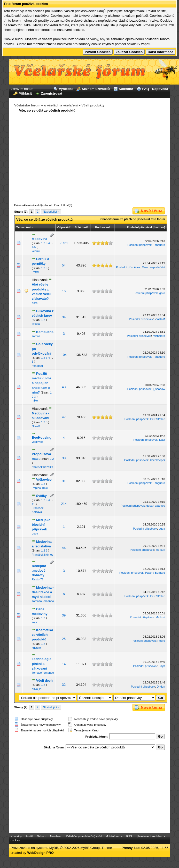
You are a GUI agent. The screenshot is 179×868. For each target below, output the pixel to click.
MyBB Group (90, 848)
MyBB (54, 848)
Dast (162, 440)
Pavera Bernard (155, 573)
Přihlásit (25, 93)
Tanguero (159, 245)
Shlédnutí (81, 227)
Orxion (161, 687)
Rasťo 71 (38, 579)
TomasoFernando (43, 601)
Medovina (40, 239)
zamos (36, 336)
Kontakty (16, 836)
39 (64, 615)
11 (33, 504)
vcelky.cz (37, 442)
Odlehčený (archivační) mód (84, 836)
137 (34, 247)
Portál (29, 836)
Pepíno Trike (40, 488)
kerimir (36, 251)
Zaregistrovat (51, 93)
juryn (162, 666)
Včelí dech (44, 681)
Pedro (161, 641)
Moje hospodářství (153, 267)
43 (64, 387)
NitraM (36, 426)
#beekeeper (158, 460)
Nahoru (42, 836)
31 (64, 481)
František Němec (42, 555)
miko (35, 400)
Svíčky (41, 496)
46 (64, 548)
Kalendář (126, 89)
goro (35, 303)
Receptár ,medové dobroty (39, 570)
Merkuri (160, 550)
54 (64, 265)
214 (64, 504)
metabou (37, 366)
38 (64, 458)
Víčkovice (44, 479)
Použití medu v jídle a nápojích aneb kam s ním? (41, 383)
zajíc (35, 622)
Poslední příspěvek (140, 227)
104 (64, 355)
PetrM (36, 272)
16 (64, 291)
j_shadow (159, 389)
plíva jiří (37, 689)
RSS (129, 836)
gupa (35, 533)
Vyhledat (66, 89)
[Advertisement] (89, 158)
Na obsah (56, 836)
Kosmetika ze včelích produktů (42, 635)
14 (64, 664)
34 (64, 317)
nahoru (159, 227)
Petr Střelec (157, 419)
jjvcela (36, 324)
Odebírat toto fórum (152, 219)
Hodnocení (102, 227)
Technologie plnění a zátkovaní (42, 663)
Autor (30, 227)
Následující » (51, 212)
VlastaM (160, 319)
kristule (36, 648)
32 (64, 685)
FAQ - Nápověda (155, 89)
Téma (20, 227)
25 (64, 639)
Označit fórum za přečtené (118, 219)
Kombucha (45, 332)
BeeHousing (42, 437)
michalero (159, 336)
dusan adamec (156, 506)
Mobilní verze (114, 836)
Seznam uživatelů (96, 89)
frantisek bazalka (42, 467)
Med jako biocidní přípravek (41, 525)
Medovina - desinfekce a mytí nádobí (43, 592)
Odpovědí (64, 227)
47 (64, 417)
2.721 (64, 243)
